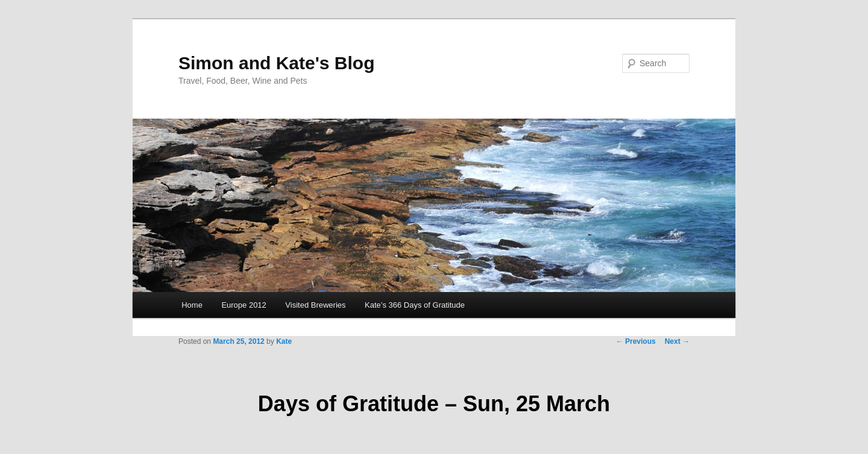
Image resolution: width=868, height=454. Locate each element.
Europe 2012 (244, 305)
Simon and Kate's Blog (277, 63)
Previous (636, 341)
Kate (284, 341)
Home (192, 305)
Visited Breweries (315, 305)
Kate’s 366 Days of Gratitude (415, 305)
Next (677, 341)
